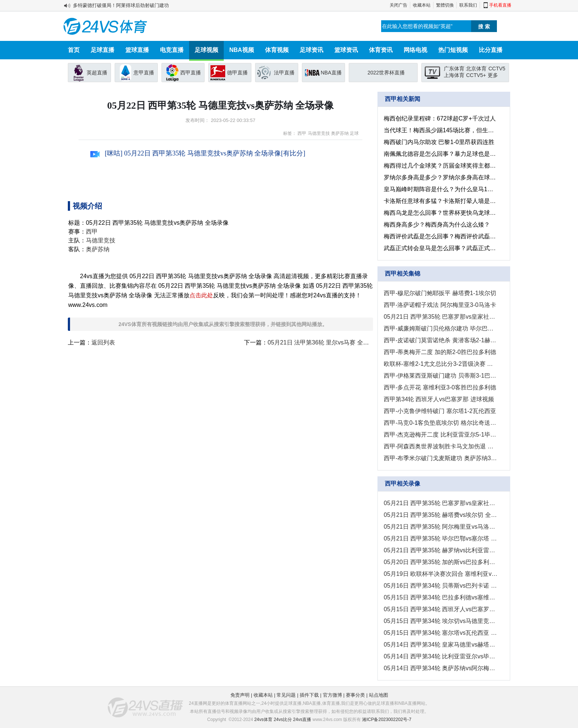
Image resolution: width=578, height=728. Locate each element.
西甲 (302, 133)
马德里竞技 (319, 133)
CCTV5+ (476, 75)
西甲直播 (191, 73)
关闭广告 (398, 5)
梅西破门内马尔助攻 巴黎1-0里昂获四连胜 (439, 142)
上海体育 (454, 75)
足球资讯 (311, 50)
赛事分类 (355, 695)
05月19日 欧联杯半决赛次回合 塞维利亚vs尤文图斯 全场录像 (441, 574)
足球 (354, 133)
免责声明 (240, 695)
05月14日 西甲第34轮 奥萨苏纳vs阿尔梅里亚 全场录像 (441, 668)
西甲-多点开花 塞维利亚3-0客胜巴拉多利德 (440, 387)
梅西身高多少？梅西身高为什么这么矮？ (437, 225)
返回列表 (103, 342)
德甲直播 (237, 73)
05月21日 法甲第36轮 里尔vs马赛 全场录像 (324, 342)
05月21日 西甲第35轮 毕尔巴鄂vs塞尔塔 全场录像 (441, 538)
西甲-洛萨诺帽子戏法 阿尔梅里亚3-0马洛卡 (440, 305)
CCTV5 (497, 69)
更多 (493, 75)
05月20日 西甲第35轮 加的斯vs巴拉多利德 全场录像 (441, 562)
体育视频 (277, 50)
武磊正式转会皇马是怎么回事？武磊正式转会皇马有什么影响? (441, 248)
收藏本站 (422, 5)
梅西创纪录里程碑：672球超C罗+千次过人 (440, 118)
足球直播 (102, 50)
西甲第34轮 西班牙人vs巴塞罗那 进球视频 (439, 399)
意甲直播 (144, 73)
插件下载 (309, 695)
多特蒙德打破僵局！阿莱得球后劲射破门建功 (121, 5)
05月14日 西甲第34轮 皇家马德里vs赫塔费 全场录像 (441, 645)
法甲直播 (284, 73)
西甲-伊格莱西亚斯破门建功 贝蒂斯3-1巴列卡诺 (441, 376)
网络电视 (415, 50)
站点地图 (379, 695)
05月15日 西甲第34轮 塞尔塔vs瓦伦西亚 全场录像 (441, 633)
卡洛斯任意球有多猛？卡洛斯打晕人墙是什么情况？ (441, 201)
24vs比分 (283, 720)
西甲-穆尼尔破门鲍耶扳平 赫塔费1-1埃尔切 (440, 293)
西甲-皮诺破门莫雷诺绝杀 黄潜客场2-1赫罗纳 (441, 340)
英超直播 (97, 73)
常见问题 (286, 695)
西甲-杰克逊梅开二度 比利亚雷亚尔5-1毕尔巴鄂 (441, 435)
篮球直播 (137, 50)
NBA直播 (331, 73)
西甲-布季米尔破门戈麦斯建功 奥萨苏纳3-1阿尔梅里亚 (441, 458)
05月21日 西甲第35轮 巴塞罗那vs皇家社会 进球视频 (441, 317)
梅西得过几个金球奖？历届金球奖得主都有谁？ (441, 166)
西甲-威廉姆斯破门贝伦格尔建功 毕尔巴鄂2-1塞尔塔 (441, 328)
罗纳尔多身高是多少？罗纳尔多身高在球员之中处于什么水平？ (441, 177)
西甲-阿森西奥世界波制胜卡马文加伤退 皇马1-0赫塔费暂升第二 (441, 446)
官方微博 (332, 695)
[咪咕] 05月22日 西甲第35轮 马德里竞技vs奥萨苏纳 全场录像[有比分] (198, 153)
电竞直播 (172, 50)
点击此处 (201, 295)
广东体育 (454, 69)
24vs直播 (302, 720)
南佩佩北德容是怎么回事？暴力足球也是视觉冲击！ (441, 154)
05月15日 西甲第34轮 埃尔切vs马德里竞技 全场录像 (441, 621)
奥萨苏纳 (340, 133)
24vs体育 (263, 720)
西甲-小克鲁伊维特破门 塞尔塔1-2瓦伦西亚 (440, 411)
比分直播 (491, 50)
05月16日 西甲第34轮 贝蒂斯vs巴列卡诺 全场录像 (441, 586)
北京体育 (476, 69)
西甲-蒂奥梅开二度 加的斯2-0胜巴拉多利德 (440, 352)
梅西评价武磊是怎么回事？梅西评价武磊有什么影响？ (441, 236)
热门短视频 (453, 50)
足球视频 (206, 50)
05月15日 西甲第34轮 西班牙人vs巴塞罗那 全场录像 (441, 609)
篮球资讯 (346, 50)
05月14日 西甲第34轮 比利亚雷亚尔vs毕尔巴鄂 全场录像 (441, 656)
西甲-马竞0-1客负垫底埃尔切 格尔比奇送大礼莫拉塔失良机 (441, 423)
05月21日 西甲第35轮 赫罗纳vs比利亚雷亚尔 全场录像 (441, 550)
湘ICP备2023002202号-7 (387, 720)
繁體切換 (445, 5)
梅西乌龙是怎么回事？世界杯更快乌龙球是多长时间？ (441, 213)
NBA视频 (242, 50)
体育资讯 (381, 50)
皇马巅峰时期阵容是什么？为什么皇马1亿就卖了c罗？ (441, 189)
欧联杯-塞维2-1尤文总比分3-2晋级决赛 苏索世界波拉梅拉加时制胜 (441, 364)
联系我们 (468, 5)
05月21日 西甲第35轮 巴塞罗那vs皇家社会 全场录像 (441, 503)
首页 (74, 50)
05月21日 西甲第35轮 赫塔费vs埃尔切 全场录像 (441, 515)
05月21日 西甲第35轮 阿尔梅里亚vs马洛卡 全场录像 (441, 527)
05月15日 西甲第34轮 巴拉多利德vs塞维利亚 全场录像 (441, 597)
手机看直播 (500, 5)
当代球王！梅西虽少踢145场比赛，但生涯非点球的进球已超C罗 (441, 130)
